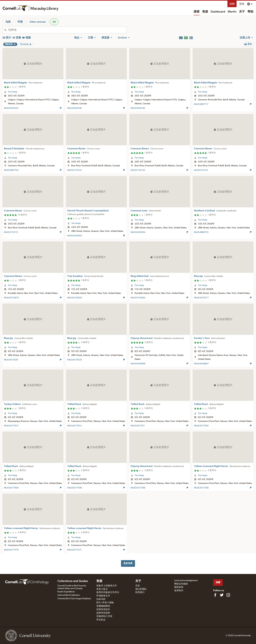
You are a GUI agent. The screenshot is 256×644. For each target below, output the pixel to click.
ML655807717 (201, 104)
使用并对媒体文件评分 (108, 592)
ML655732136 (138, 170)
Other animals (38, 22)
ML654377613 (74, 426)
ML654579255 (75, 360)
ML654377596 (75, 488)
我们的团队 (141, 589)
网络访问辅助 (181, 584)
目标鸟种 (101, 599)
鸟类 (8, 22)
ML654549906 (138, 364)
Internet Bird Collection (69, 595)
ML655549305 (75, 236)
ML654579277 (201, 298)
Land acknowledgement (186, 580)
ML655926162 (11, 108)
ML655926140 (138, 108)
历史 (138, 586)
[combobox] (67, 30)
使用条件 (179, 591)
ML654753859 (75, 298)
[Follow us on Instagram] (228, 595)
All (54, 22)
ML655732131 (201, 170)
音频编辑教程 (103, 606)
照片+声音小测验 (105, 603)
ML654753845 (138, 298)
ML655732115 (11, 232)
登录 (242, 4)
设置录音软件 (103, 609)
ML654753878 (11, 298)
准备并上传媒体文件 (107, 586)
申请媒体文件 (103, 596)
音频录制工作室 (104, 616)
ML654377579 (11, 550)
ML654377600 (11, 488)
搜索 (197, 12)
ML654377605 (201, 426)
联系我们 (140, 592)
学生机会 (101, 620)
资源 (205, 12)
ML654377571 (74, 550)
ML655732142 (74, 170)
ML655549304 (138, 232)
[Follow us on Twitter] (222, 595)
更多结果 (128, 563)
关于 (242, 12)
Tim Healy (13, 92)
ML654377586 (138, 488)
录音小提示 (102, 589)
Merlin (232, 12)
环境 (20, 22)
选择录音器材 (103, 613)
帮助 (250, 12)
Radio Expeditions (66, 592)
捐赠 (232, 4)
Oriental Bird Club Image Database (74, 599)
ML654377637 (11, 426)
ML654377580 (201, 488)
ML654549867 (201, 364)
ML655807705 (11, 170)
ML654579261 (11, 360)
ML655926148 (74, 108)
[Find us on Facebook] (215, 595)
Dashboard (218, 12)
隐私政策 (179, 587)
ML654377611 (138, 426)
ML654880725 (201, 232)
